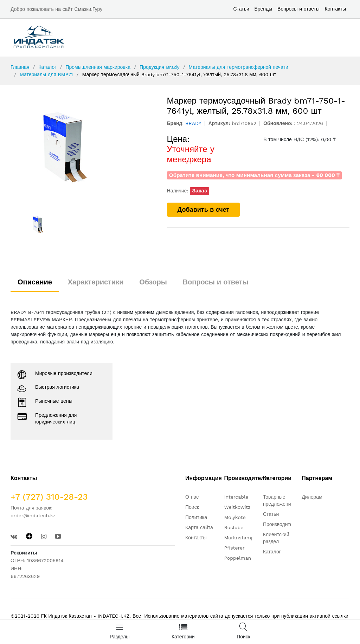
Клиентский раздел (276, 538)
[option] (83, 149)
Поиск (192, 507)
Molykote (235, 517)
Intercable (236, 497)
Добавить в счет (204, 209)
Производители (281, 524)
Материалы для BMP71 (46, 74)
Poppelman (237, 558)
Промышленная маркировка (98, 67)
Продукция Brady (159, 67)
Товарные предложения (278, 500)
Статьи (241, 9)
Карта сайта (199, 527)
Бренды (263, 9)
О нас (192, 497)
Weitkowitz (237, 507)
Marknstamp (239, 538)
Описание (35, 282)
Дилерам (312, 497)
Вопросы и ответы (298, 9)
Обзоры (153, 282)
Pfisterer (234, 548)
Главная (20, 67)
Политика (196, 517)
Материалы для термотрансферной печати (239, 67)
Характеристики (96, 282)
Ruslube (234, 527)
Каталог (47, 67)
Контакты (335, 9)
